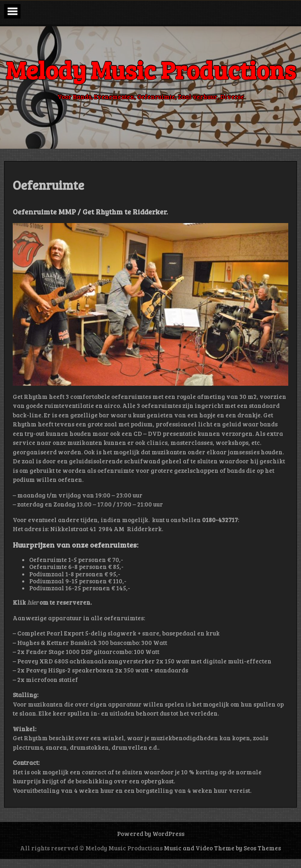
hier (33, 602)
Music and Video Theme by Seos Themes (222, 848)
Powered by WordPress (151, 833)
